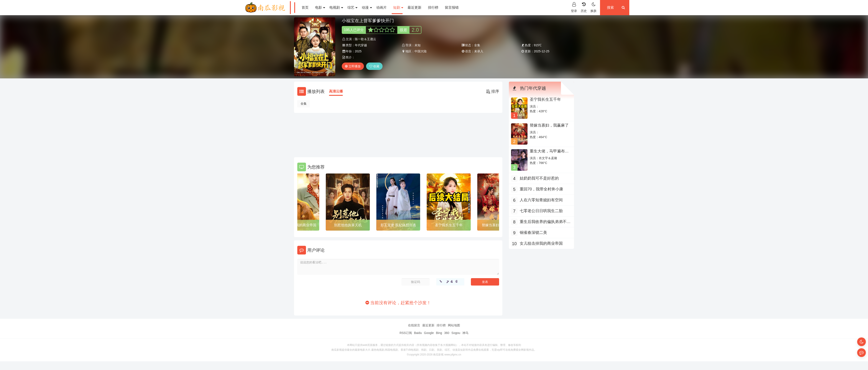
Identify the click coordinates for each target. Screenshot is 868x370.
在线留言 (414, 325)
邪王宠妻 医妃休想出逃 (398, 225)
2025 (358, 51)
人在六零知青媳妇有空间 (541, 200)
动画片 (381, 7)
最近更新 (414, 7)
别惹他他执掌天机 (348, 225)
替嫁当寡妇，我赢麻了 (549, 125)
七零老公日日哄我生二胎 (541, 211)
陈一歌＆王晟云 (365, 39)
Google (429, 333)
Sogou (456, 333)
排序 (493, 91)
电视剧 (336, 7)
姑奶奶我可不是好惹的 (539, 178)
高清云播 (336, 91)
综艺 (352, 7)
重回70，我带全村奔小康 (541, 189)
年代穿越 (361, 45)
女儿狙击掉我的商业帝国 (297, 225)
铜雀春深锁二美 (533, 233)
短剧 (398, 7)
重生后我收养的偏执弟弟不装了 (545, 222)
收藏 (374, 66)
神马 (465, 333)
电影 (320, 7)
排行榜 (433, 7)
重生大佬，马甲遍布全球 (549, 153)
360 (447, 333)
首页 (305, 7)
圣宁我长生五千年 (449, 225)
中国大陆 (421, 51)
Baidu (418, 333)
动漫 (367, 7)
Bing (439, 333)
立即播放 (353, 66)
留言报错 (452, 7)
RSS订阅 (406, 333)
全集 (304, 104)
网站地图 (454, 325)
